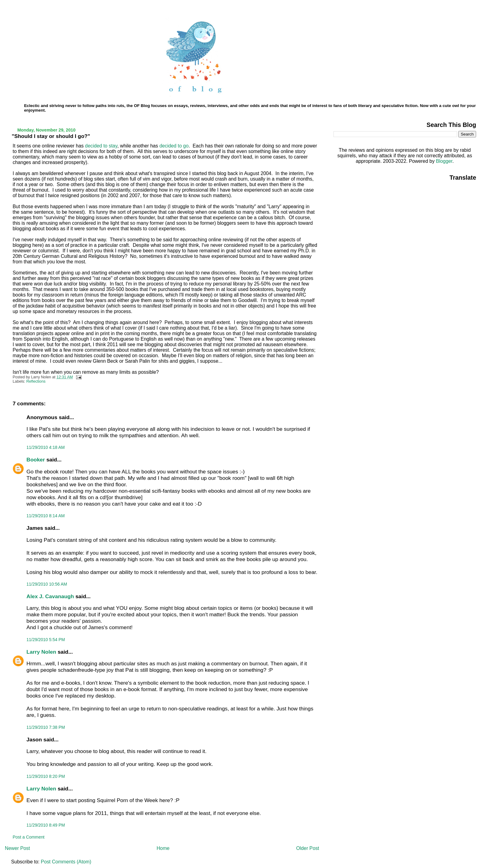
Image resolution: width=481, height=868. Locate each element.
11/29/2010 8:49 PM (46, 825)
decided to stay (101, 146)
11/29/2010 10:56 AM (47, 584)
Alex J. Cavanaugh (50, 596)
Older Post (308, 848)
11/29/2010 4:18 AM (46, 447)
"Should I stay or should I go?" (51, 136)
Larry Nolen (41, 652)
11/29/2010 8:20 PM (46, 776)
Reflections (36, 381)
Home (163, 848)
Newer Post (17, 848)
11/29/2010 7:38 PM (46, 727)
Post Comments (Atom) (66, 862)
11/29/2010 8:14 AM (46, 516)
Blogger (444, 161)
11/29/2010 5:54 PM (46, 640)
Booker (36, 460)
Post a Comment (29, 837)
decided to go (174, 146)
